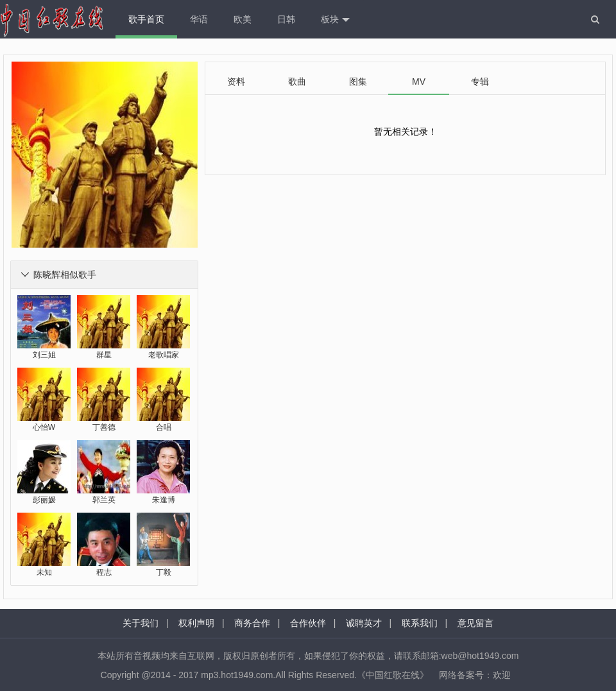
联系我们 (420, 623)
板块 (335, 20)
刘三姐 (44, 355)
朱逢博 (164, 500)
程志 (104, 572)
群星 (104, 355)
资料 (236, 81)
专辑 (480, 81)
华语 (199, 19)
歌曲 (297, 81)
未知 (44, 572)
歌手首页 (146, 19)
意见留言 (475, 623)
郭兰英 (104, 500)
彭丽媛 (44, 500)
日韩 (286, 19)
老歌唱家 (164, 355)
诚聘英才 (364, 623)
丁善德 (104, 427)
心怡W (44, 427)
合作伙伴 (308, 623)
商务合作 (252, 623)
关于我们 (141, 623)
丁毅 (164, 572)
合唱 (164, 427)
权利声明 (196, 623)
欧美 (243, 19)
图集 (358, 81)
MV (419, 81)
